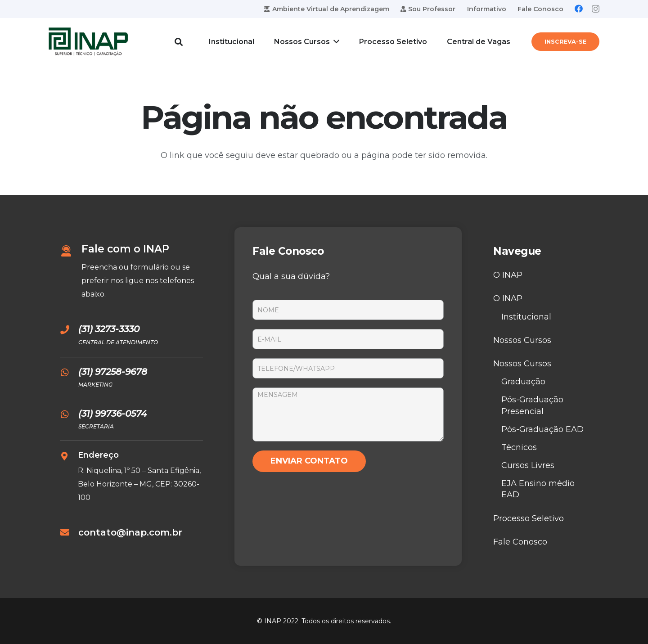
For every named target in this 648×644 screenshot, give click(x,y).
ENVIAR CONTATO (309, 461)
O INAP (508, 275)
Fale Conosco (520, 542)
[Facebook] (579, 9)
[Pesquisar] (179, 41)
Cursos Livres (528, 465)
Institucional (526, 317)
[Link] (88, 42)
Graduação (523, 382)
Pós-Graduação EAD (542, 429)
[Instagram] (596, 9)
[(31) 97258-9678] (69, 373)
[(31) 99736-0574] (69, 414)
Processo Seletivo (529, 518)
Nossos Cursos (522, 340)
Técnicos (519, 447)
